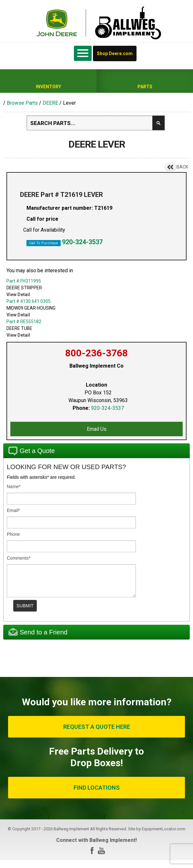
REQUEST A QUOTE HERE (97, 727)
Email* (13, 510)
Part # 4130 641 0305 (29, 301)
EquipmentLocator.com (163, 829)
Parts (145, 87)
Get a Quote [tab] (32, 451)
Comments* (19, 558)
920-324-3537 (82, 242)
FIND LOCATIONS (97, 788)
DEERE (50, 103)
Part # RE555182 (24, 322)
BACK (182, 167)
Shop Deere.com (115, 53)
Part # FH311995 (24, 281)
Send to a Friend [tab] (38, 632)
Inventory (48, 87)
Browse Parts (22, 103)
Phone (13, 534)
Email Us (97, 429)
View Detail (18, 294)
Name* (14, 487)
